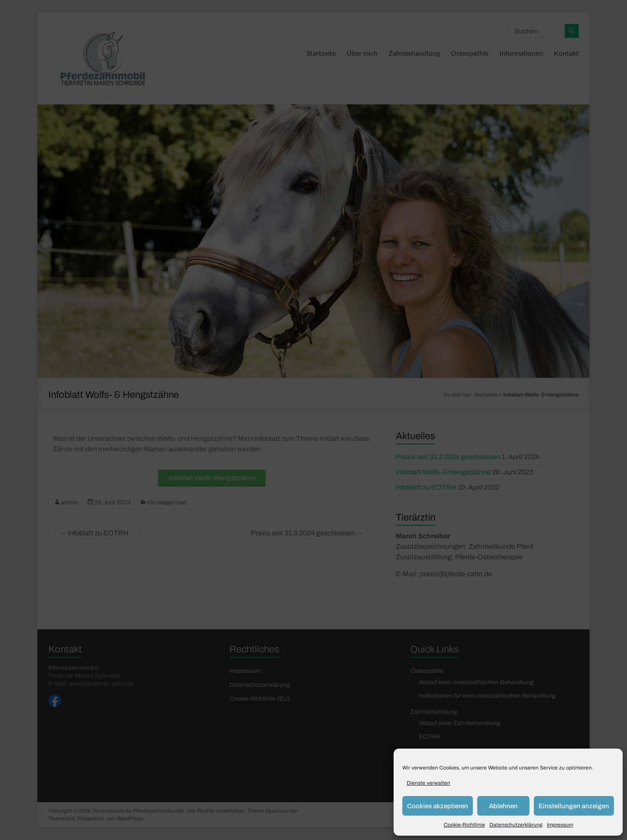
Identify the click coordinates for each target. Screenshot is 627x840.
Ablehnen (503, 806)
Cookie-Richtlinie (464, 825)
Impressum (560, 825)
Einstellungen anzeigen (574, 806)
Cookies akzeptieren (438, 806)
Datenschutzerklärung (516, 825)
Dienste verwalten (428, 783)
